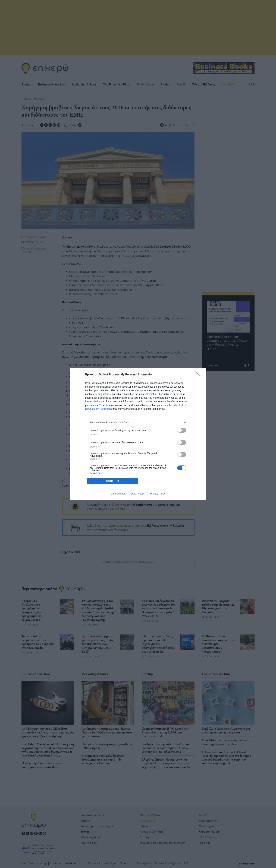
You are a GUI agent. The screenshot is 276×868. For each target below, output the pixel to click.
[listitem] (138, 422)
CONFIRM (113, 481)
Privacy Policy (158, 494)
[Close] (199, 375)
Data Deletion (118, 494)
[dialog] (138, 434)
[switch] (182, 430)
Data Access (138, 494)
